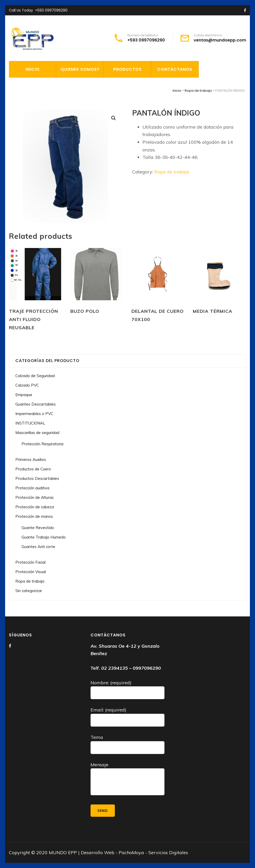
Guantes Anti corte (38, 547)
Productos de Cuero (33, 469)
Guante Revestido (38, 528)
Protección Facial (30, 562)
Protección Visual (31, 572)
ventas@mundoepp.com (220, 40)
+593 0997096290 (51, 10)
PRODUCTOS (128, 69)
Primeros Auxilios (31, 459)
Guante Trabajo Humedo (44, 537)
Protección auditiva (32, 488)
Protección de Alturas (35, 497)
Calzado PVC (27, 385)
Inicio (177, 91)
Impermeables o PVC (34, 414)
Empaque (24, 395)
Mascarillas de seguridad (37, 433)
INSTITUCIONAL (30, 423)
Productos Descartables (37, 478)
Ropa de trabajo (198, 91)
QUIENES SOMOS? (80, 69)
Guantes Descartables (36, 404)
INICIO (33, 69)
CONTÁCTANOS (175, 69)
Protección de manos (34, 516)
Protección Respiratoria (42, 444)
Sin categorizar (29, 591)
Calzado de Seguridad (35, 376)
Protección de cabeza (35, 507)
